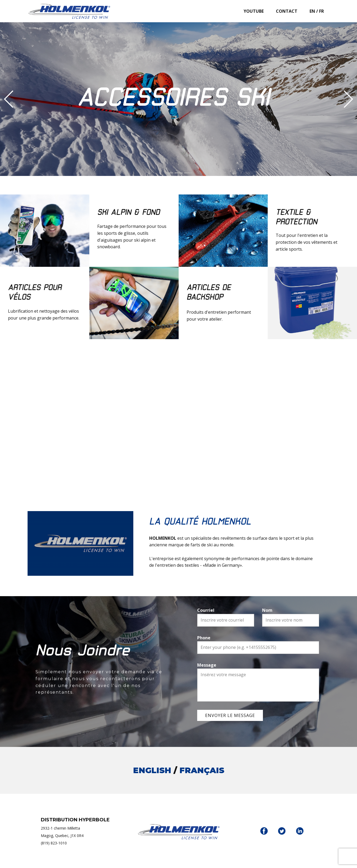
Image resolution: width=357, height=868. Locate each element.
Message (207, 665)
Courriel (206, 610)
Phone (204, 638)
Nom (267, 610)
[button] (9, 99)
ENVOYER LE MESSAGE (230, 715)
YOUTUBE (254, 11)
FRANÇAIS (202, 770)
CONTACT (287, 11)
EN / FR (317, 11)
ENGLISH (152, 770)
